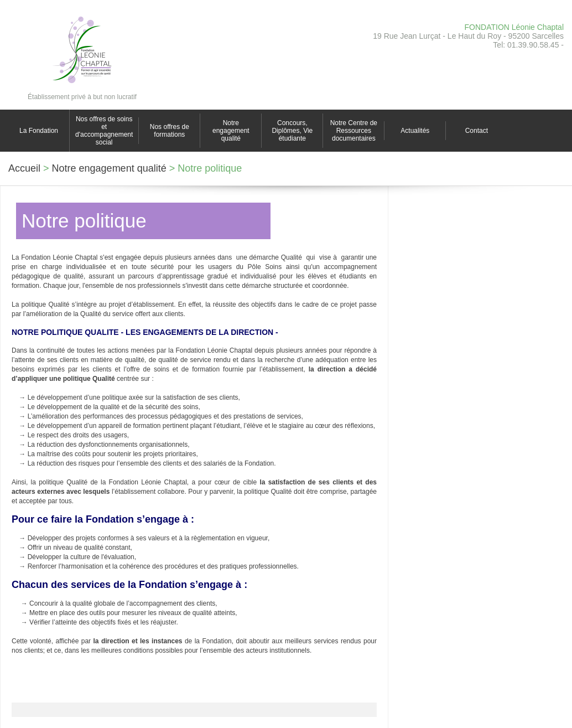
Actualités (415, 131)
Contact (477, 131)
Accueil (24, 168)
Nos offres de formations (170, 131)
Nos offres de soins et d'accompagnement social (104, 131)
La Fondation (39, 131)
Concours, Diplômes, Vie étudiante (292, 131)
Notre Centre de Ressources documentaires (354, 131)
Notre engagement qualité (231, 131)
